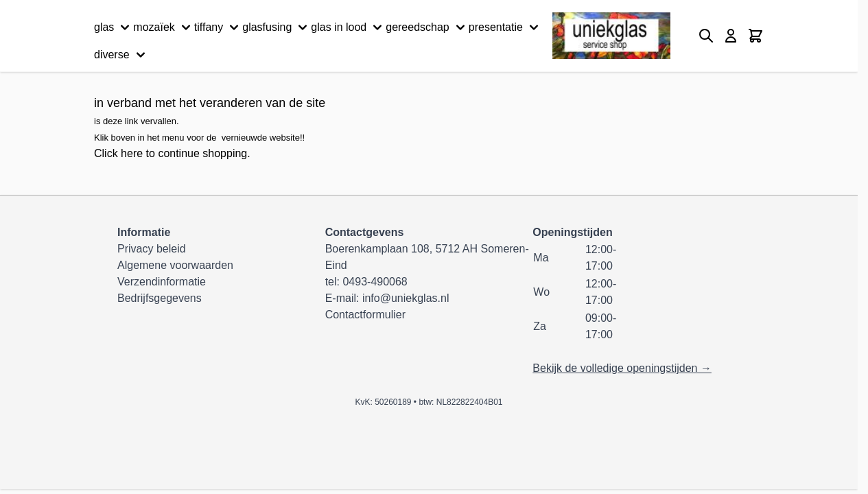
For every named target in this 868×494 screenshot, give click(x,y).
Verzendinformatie (162, 282)
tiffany (218, 27)
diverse (121, 55)
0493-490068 (375, 282)
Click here (118, 153)
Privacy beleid (152, 249)
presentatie (505, 27)
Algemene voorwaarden (175, 265)
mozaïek (163, 27)
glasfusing (277, 27)
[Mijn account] (731, 36)
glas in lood (348, 27)
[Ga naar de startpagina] (611, 36)
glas (114, 27)
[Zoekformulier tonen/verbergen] (706, 36)
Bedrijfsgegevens (160, 298)
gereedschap (427, 27)
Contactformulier (365, 315)
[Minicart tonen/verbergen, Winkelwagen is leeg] (755, 36)
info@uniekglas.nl (406, 298)
